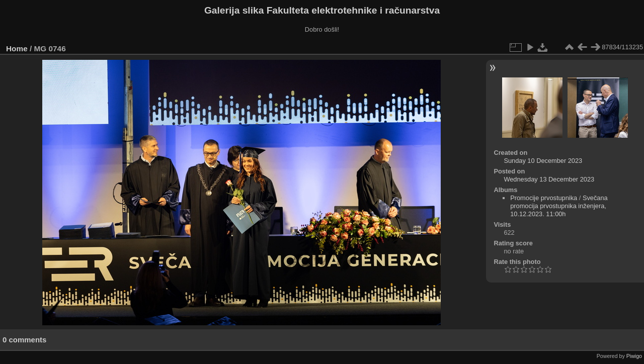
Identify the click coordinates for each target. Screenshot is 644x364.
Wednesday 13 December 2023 (549, 179)
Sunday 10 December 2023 (543, 161)
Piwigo (634, 356)
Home (17, 49)
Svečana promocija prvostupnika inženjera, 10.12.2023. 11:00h (559, 206)
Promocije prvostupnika (544, 198)
